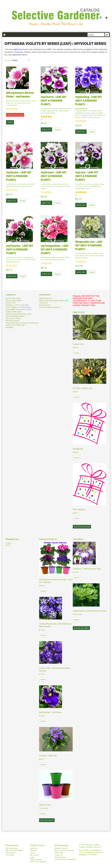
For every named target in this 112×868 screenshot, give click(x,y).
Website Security (46, 298)
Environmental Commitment (50, 307)
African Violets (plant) (14, 300)
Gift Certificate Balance (14, 850)
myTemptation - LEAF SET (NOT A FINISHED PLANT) (54, 249)
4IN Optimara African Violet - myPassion (20, 95)
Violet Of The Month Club (15, 325)
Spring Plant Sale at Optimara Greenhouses (22, 323)
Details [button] (10, 122)
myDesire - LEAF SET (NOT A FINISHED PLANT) (19, 176)
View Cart (34, 848)
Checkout (33, 850)
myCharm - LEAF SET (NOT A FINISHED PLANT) (54, 101)
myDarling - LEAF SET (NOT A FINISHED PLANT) (89, 101)
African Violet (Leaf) (13, 298)
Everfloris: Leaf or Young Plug (17, 305)
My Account (34, 855)
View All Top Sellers (81, 628)
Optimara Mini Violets (14, 312)
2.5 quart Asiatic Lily (82, 388)
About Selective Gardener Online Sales (54, 300)
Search (33, 853)
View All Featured (47, 820)
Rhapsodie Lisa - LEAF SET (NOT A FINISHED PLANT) (89, 245)
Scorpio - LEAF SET (48, 756)
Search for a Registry (38, 862)
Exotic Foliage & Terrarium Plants (18, 307)
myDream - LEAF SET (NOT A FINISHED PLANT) (54, 176)
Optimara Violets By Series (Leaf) (18, 314)
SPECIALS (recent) (13, 321)
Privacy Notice (45, 305)
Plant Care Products (13, 318)
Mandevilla (78, 449)
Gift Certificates (12, 848)
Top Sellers (10, 855)
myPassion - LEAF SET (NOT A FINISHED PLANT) (20, 249)
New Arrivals (10, 853)
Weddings (9, 327)
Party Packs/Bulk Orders (15, 316)
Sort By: (8, 60)
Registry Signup (36, 859)
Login (32, 857)
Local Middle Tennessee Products (19, 309)
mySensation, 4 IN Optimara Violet (89, 611)
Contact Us (43, 303)
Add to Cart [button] (46, 130)
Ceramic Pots (11, 303)
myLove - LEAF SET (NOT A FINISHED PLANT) (87, 176)
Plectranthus (79, 509)
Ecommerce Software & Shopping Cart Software (91, 853)
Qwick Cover (45, 805)
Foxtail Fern (78, 344)
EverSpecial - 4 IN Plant (50, 712)
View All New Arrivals (82, 527)
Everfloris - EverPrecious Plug (87, 569)
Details (77, 353)
